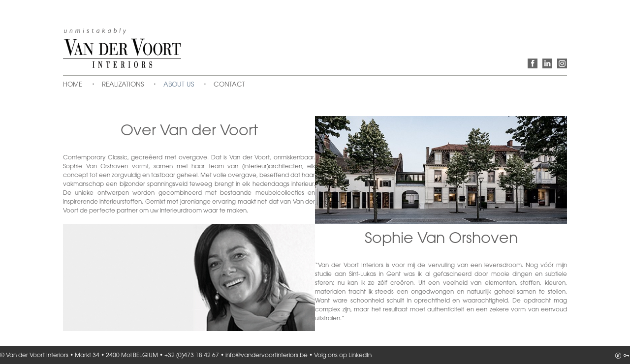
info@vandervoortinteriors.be (267, 355)
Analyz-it (618, 356)
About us (179, 85)
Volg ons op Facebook (533, 63)
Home (73, 85)
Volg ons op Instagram (562, 63)
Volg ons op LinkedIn (547, 63)
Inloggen (626, 356)
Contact (229, 85)
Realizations (123, 85)
